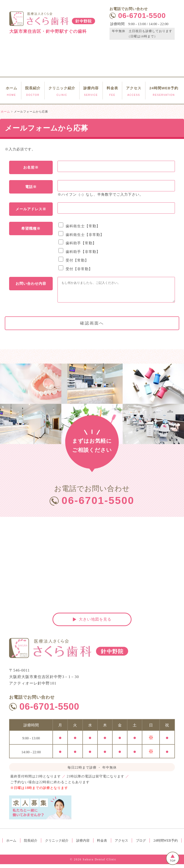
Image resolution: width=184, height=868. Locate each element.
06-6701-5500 (99, 504)
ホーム (11, 844)
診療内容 (83, 844)
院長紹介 (31, 844)
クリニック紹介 (57, 844)
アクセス (121, 844)
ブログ (141, 844)
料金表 (102, 844)
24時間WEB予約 (166, 844)
